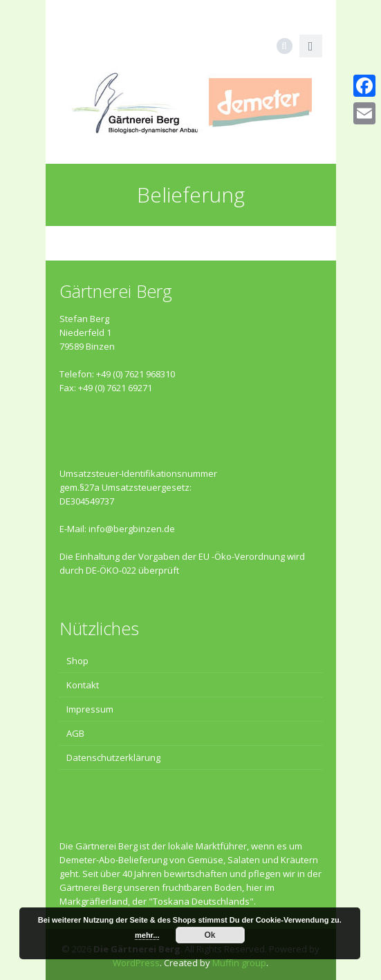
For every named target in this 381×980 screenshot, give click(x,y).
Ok (210, 935)
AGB (75, 733)
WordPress (136, 963)
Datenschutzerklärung (113, 757)
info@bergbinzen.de (132, 529)
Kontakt (83, 685)
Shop (77, 661)
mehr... (147, 935)
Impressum (90, 709)
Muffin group (239, 963)
